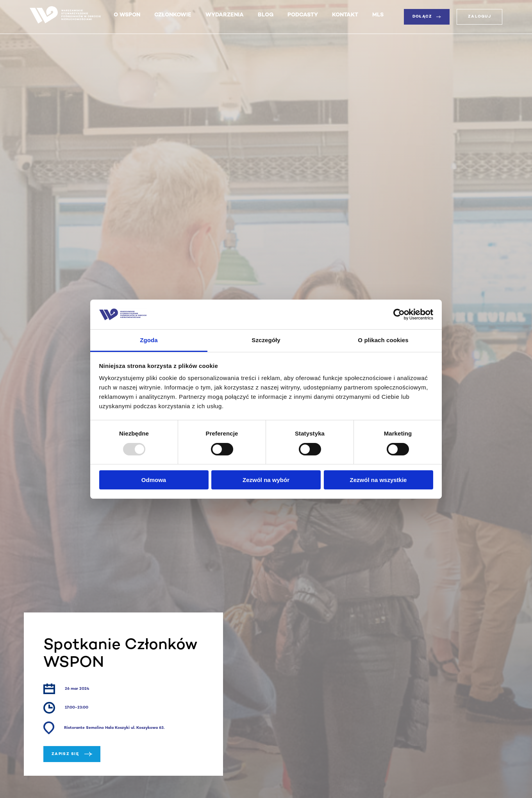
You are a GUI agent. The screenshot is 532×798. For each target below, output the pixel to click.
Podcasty (303, 15)
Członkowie (173, 15)
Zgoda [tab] (149, 340)
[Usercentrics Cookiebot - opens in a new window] (399, 314)
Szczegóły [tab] (266, 340)
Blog (266, 15)
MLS (378, 15)
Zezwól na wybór (266, 480)
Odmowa (154, 480)
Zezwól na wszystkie (378, 480)
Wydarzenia (225, 15)
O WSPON (127, 15)
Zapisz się (72, 754)
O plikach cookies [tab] (383, 340)
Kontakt (345, 15)
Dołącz (427, 17)
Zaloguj (479, 17)
